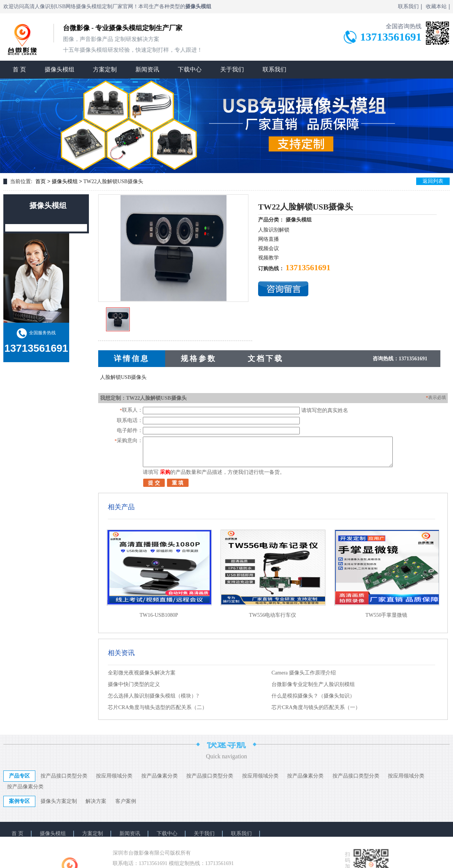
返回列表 (433, 181)
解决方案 (96, 801)
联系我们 (274, 69)
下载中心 (190, 69)
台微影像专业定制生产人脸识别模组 (313, 684)
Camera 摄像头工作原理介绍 (304, 673)
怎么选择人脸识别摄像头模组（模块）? (153, 696)
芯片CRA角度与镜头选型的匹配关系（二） (158, 707)
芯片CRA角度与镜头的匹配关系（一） (316, 707)
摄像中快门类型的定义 (134, 684)
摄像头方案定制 (59, 801)
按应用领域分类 (114, 776)
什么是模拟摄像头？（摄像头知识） (313, 696)
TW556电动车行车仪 (273, 615)
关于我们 (232, 69)
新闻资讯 (147, 69)
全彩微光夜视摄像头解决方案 (142, 673)
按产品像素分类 (160, 776)
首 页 (19, 69)
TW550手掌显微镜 (387, 615)
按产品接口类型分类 (64, 776)
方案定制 (105, 69)
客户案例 (126, 801)
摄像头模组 (60, 69)
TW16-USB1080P (159, 615)
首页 (41, 181)
